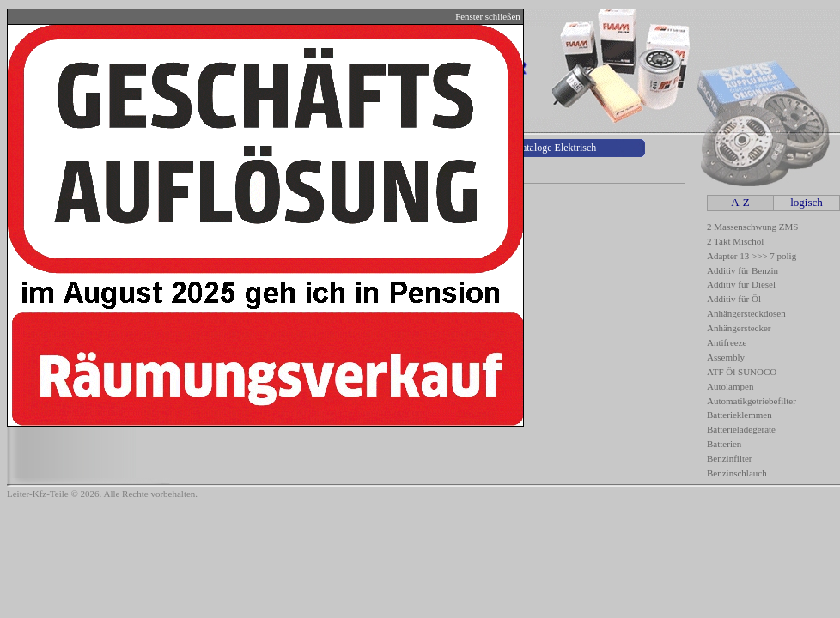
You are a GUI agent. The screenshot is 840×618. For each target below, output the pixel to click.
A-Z (740, 202)
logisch (807, 202)
